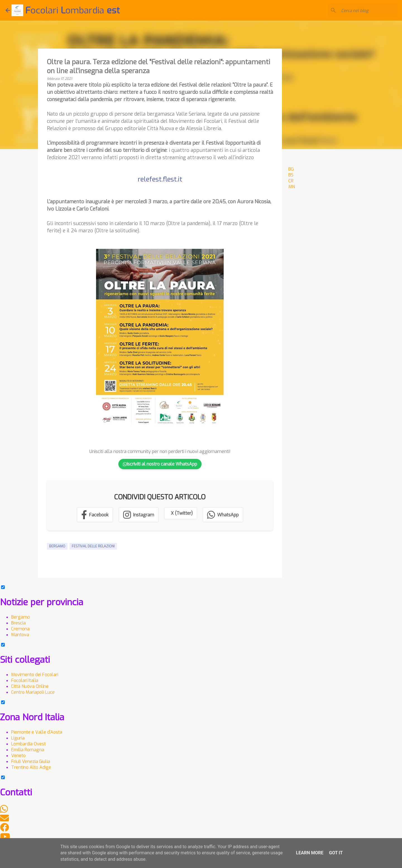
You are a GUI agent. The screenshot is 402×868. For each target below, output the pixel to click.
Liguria (18, 738)
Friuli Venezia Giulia (31, 761)
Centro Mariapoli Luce (33, 692)
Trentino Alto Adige (31, 767)
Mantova (20, 635)
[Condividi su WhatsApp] (223, 515)
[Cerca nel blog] (368, 10)
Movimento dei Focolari (35, 675)
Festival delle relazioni (93, 546)
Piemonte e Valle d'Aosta (37, 732)
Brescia (18, 623)
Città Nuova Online (30, 686)
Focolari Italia (25, 680)
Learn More (310, 853)
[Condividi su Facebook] (95, 515)
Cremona (20, 629)
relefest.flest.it (160, 179)
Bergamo (57, 546)
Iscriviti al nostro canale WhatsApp (160, 464)
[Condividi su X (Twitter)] (181, 513)
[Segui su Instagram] (139, 515)
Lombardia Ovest (28, 744)
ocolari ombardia (73, 10)
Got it (336, 853)
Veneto (18, 756)
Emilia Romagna (28, 750)
